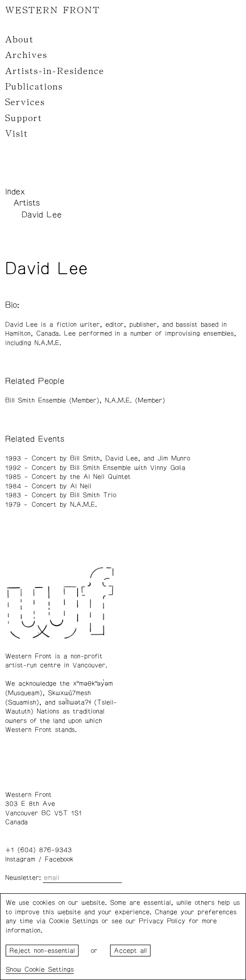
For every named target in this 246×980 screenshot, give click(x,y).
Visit (17, 134)
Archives (26, 55)
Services (25, 102)
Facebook (59, 859)
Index (15, 192)
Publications (34, 87)
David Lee (42, 215)
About (20, 40)
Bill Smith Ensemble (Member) (52, 400)
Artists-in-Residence (55, 71)
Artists (27, 203)
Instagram (20, 859)
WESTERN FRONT (53, 10)
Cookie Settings (49, 970)
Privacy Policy (162, 921)
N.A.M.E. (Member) (135, 400)
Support (24, 118)
